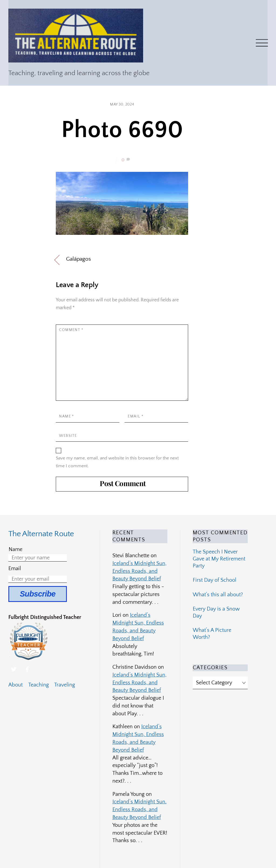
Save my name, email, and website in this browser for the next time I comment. (117, 462)
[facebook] (27, 669)
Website (68, 436)
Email (136, 416)
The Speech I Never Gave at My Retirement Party (219, 559)
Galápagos (78, 259)
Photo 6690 (122, 130)
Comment (71, 330)
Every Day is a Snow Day (216, 612)
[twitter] (14, 669)
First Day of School (215, 580)
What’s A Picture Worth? (212, 634)
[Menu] (262, 43)
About (15, 685)
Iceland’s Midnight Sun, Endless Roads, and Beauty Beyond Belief (139, 571)
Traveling (65, 685)
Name (67, 416)
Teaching (39, 685)
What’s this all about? (218, 595)
